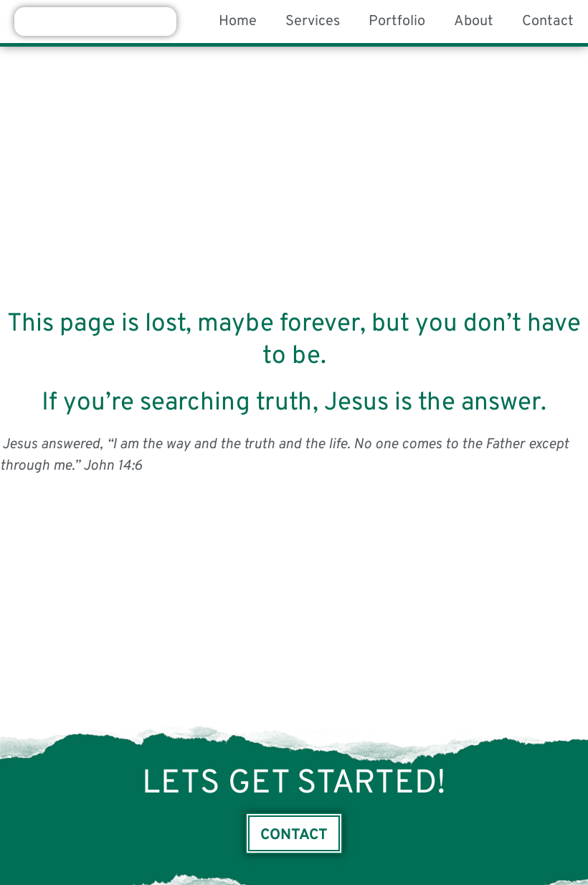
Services (313, 22)
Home (238, 22)
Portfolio (397, 22)
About (474, 22)
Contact (548, 22)
